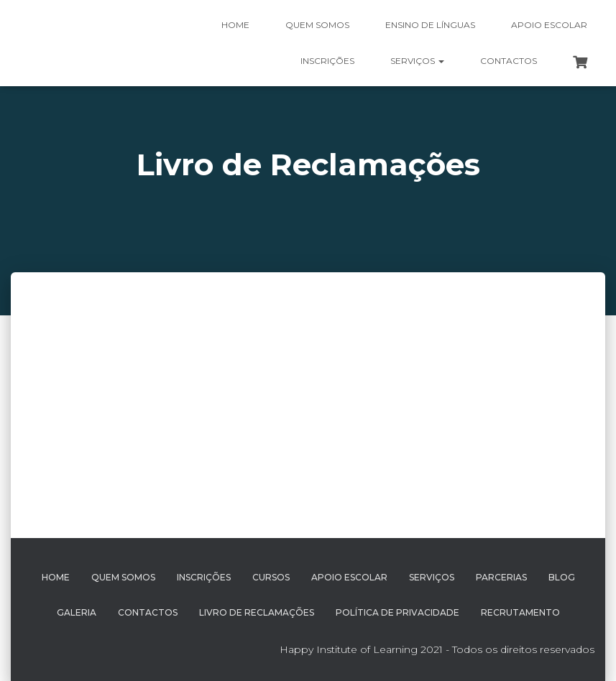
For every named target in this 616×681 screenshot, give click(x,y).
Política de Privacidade (397, 612)
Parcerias (501, 577)
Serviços (417, 61)
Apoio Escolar (549, 25)
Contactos (509, 61)
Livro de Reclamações (257, 612)
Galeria (77, 612)
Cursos (271, 577)
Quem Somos (123, 577)
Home (235, 25)
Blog (562, 577)
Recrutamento (520, 612)
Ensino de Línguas (430, 25)
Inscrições (327, 61)
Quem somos (317, 25)
